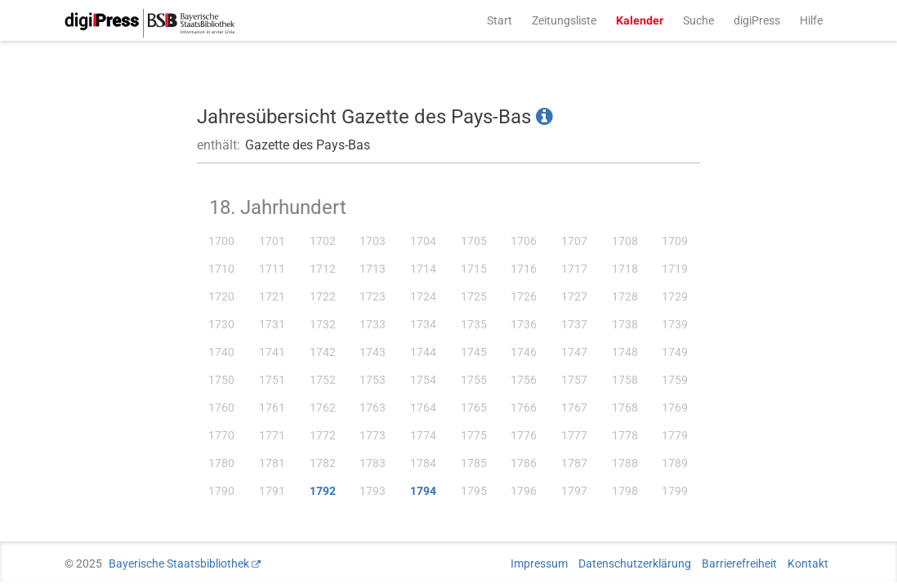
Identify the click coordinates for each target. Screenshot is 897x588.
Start (500, 20)
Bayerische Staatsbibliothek (179, 563)
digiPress (757, 20)
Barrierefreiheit (739, 563)
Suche (698, 20)
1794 (423, 491)
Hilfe (811, 20)
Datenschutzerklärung (635, 563)
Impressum (539, 563)
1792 (323, 491)
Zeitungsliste (564, 20)
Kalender (640, 20)
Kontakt (808, 563)
